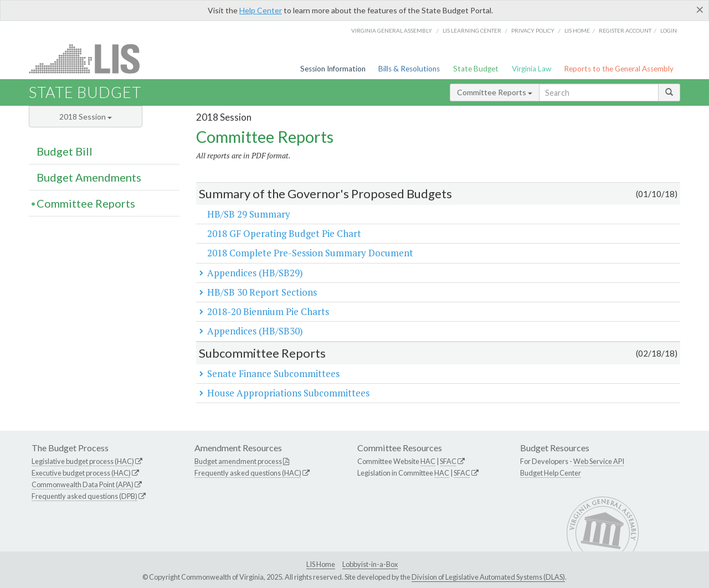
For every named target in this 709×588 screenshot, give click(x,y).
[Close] (700, 9)
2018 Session (86, 117)
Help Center (261, 10)
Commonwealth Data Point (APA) (83, 484)
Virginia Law (531, 69)
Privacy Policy (533, 30)
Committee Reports (495, 92)
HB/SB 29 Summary (249, 214)
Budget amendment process (238, 461)
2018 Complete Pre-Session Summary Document (310, 253)
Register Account (625, 30)
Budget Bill (65, 151)
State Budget (476, 69)
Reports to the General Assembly (619, 69)
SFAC (448, 461)
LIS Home (321, 564)
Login (669, 30)
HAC (428, 461)
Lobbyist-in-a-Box (370, 564)
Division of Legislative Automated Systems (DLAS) (488, 577)
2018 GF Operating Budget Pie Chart (284, 233)
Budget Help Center (551, 473)
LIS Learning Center (472, 30)
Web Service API (599, 461)
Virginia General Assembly (392, 30)
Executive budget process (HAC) (81, 473)
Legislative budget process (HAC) (83, 461)
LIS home (577, 30)
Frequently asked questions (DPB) (84, 496)
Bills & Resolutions (409, 69)
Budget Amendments (89, 177)
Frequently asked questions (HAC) (248, 473)
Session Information (333, 69)
